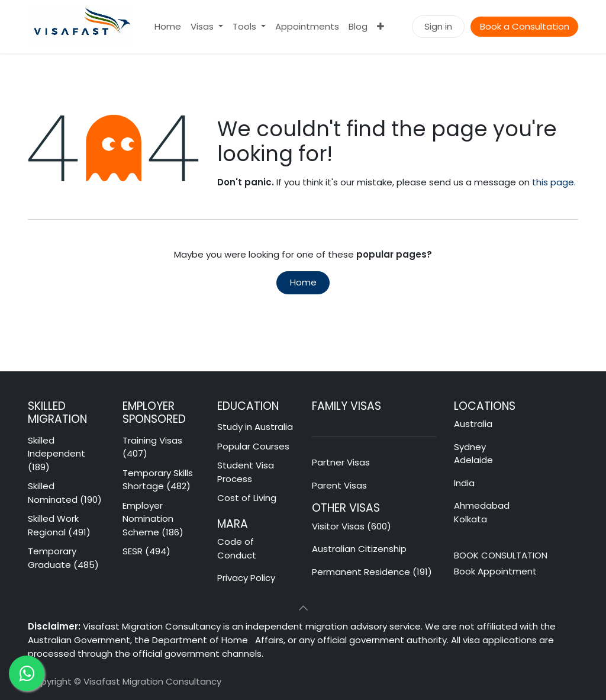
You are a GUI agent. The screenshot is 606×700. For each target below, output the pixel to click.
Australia (474, 424)
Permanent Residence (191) (372, 572)
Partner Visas (341, 462)
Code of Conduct (237, 548)
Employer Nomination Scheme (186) (153, 519)
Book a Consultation (525, 26)
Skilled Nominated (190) (65, 493)
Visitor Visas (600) (352, 526)
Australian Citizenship (359, 549)
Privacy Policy (246, 578)
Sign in (438, 26)
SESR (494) (146, 551)
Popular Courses (253, 446)
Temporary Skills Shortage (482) (158, 480)
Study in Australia (255, 427)
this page (553, 182)
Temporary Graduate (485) (63, 558)
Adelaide (473, 460)
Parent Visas (339, 485)
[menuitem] (168, 27)
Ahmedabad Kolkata (483, 512)
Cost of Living (247, 498)
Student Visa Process (246, 472)
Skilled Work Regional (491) (59, 525)
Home (303, 282)
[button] (303, 608)
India (464, 483)
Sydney (470, 447)
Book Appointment (495, 571)
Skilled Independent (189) (57, 454)
